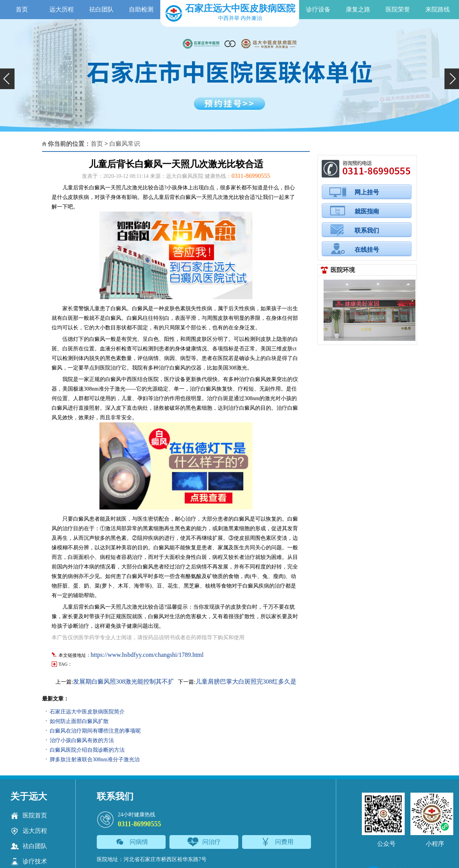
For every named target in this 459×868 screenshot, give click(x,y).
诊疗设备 (318, 9)
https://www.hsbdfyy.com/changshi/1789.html (147, 655)
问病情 (131, 842)
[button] (7, 79)
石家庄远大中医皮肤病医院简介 (87, 712)
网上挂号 (367, 192)
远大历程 (62, 9)
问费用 (277, 842)
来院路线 (438, 9)
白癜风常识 (125, 144)
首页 (22, 9)
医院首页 (29, 816)
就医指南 (367, 211)
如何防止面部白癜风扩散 (79, 721)
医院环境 (343, 270)
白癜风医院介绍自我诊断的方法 (87, 750)
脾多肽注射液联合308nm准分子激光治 (95, 760)
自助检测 (141, 9)
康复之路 (358, 9)
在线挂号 (367, 250)
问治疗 (204, 842)
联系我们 (367, 230)
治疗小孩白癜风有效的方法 (82, 740)
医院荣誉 (398, 9)
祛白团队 (101, 9)
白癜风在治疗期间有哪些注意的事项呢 (95, 731)
